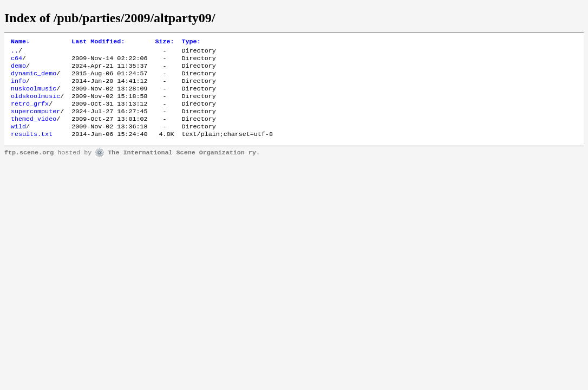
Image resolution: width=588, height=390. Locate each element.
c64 (17, 61)
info (18, 87)
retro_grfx (30, 113)
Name (20, 42)
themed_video (34, 131)
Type (191, 42)
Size (164, 42)
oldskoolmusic (35, 105)
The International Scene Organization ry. (184, 167)
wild (18, 139)
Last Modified (98, 42)
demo (18, 70)
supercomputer (35, 122)
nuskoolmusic (34, 96)
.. (15, 53)
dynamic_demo (34, 79)
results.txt (32, 148)
